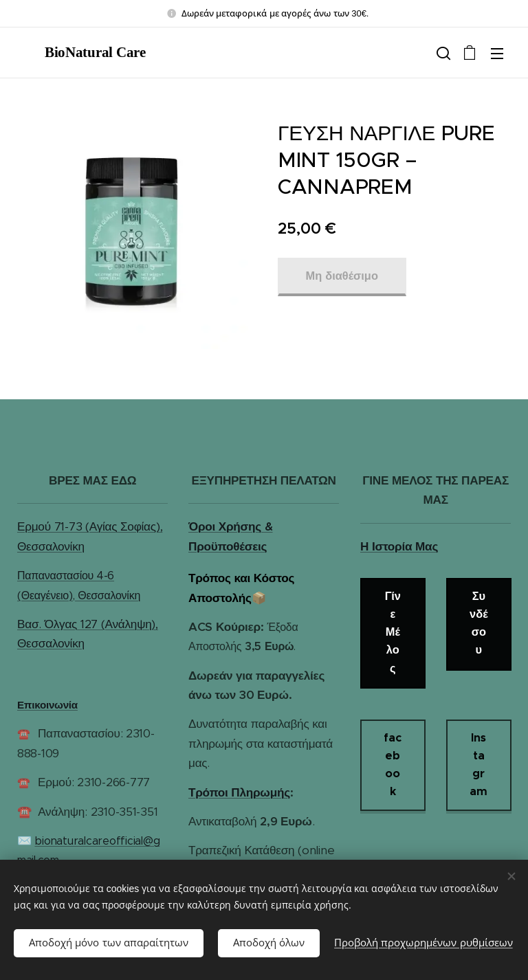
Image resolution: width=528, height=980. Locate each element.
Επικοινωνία (47, 705)
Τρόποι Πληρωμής (239, 792)
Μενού (497, 54)
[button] (442, 53)
